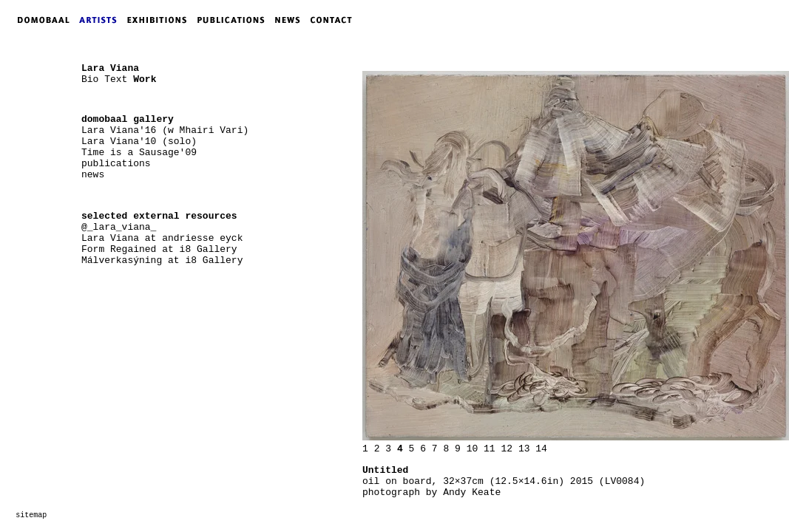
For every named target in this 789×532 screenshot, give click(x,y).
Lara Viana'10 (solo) (139, 141)
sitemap (31, 515)
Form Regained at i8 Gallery (159, 249)
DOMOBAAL (39, 20)
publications (116, 164)
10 (473, 449)
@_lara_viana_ (119, 227)
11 (490, 449)
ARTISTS (101, 20)
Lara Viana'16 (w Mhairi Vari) (165, 130)
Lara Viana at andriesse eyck (162, 238)
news (93, 175)
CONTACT (335, 20)
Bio (90, 79)
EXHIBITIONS (160, 20)
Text (116, 79)
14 (541, 449)
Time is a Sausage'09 (139, 153)
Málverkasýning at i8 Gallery (162, 260)
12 (507, 449)
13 (524, 449)
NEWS (291, 20)
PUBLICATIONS (236, 20)
